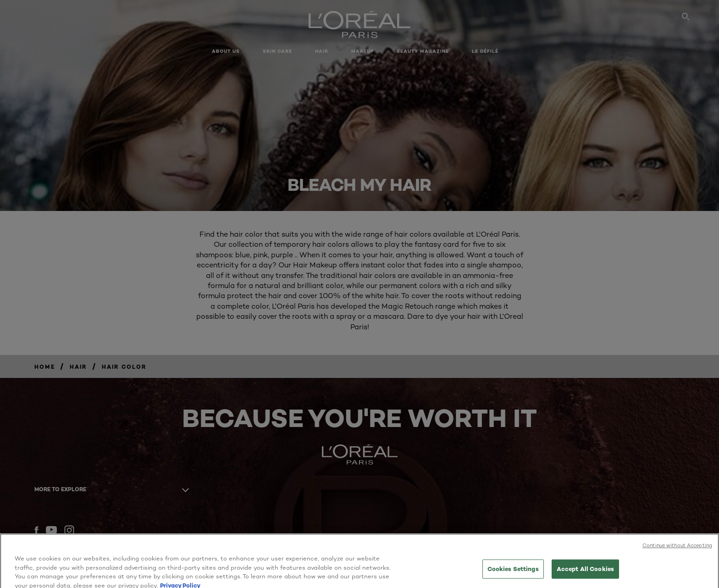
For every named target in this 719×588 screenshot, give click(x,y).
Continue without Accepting (677, 556)
